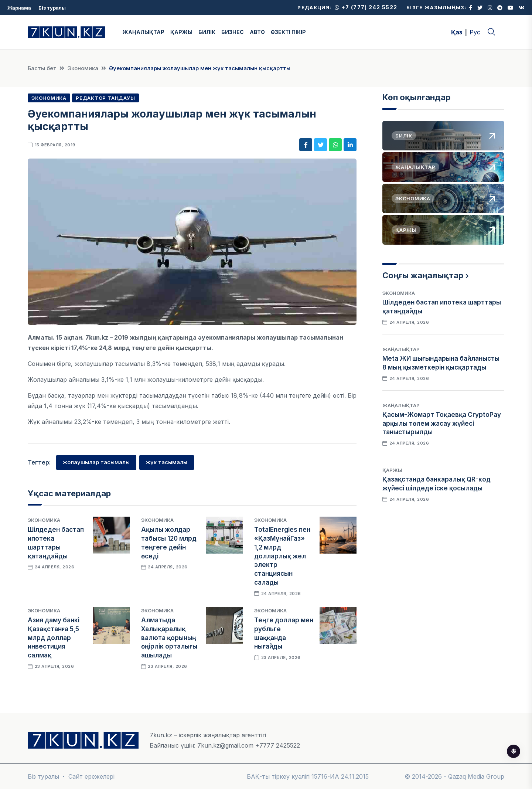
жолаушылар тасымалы (96, 462)
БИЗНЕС (233, 32)
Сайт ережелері (91, 776)
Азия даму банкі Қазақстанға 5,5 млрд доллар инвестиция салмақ (54, 638)
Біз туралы (52, 8)
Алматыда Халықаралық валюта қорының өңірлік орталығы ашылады (169, 638)
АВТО (257, 32)
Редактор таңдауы (105, 98)
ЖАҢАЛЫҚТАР (144, 32)
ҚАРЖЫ (181, 32)
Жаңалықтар (401, 349)
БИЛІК (207, 32)
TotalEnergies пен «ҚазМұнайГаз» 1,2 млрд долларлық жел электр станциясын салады (282, 556)
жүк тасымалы (167, 462)
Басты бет (42, 68)
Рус (475, 32)
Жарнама (19, 8)
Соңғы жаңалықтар (423, 275)
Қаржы (392, 470)
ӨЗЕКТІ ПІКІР (288, 32)
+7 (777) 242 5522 (366, 7)
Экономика (83, 68)
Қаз (457, 32)
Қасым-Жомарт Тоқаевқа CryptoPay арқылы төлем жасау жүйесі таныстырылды (442, 424)
